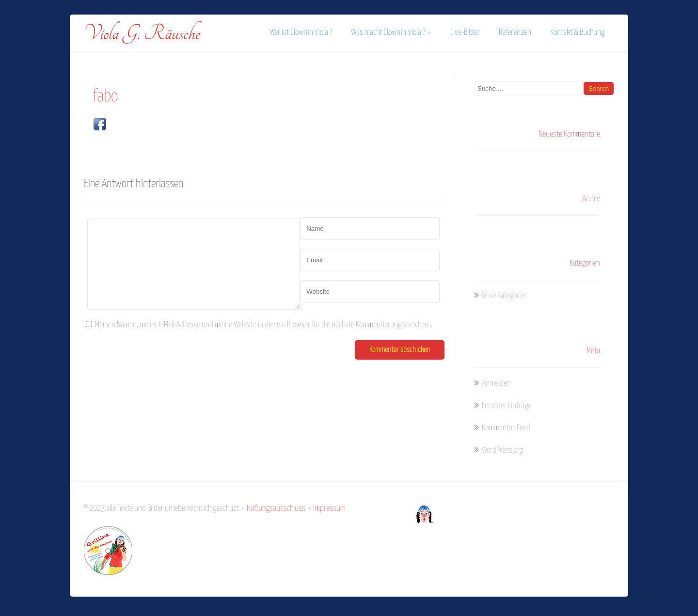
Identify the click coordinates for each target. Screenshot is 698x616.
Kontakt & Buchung (577, 33)
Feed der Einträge (506, 406)
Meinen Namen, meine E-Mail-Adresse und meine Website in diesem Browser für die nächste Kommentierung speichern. (264, 325)
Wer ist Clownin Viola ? (301, 33)
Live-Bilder (465, 33)
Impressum (329, 509)
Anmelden (496, 384)
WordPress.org (501, 450)
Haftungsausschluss (276, 509)
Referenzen (515, 33)
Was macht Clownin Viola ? (391, 33)
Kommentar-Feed (505, 428)
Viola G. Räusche (142, 33)
